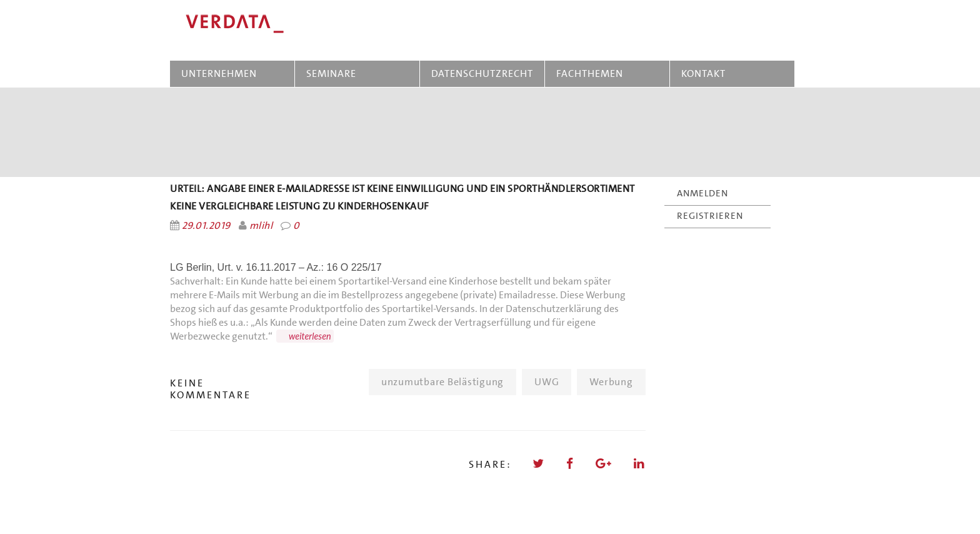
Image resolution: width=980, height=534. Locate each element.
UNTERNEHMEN (219, 73)
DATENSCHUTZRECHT (482, 73)
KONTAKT (703, 73)
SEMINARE (334, 73)
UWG (547, 382)
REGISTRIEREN (710, 216)
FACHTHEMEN (590, 73)
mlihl (261, 225)
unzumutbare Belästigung (442, 382)
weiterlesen (310, 336)
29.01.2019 (206, 225)
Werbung (611, 382)
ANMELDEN (702, 193)
